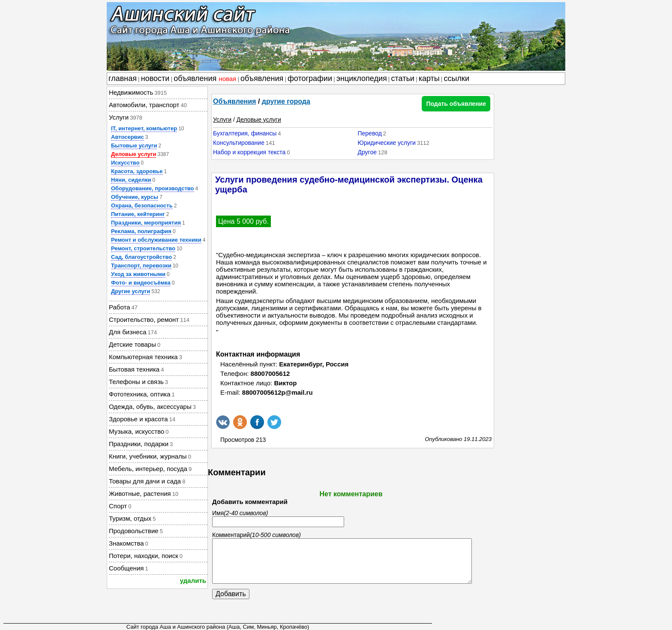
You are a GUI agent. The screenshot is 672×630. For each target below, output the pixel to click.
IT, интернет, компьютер (144, 128)
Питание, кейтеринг (138, 214)
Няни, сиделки (131, 180)
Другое (367, 152)
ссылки (457, 78)
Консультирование (239, 143)
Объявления (234, 101)
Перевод (369, 133)
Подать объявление (456, 104)
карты (429, 78)
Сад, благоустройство (141, 257)
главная (123, 78)
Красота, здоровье (137, 171)
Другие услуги (130, 291)
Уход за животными (138, 274)
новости (155, 78)
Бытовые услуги (134, 145)
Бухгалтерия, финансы (245, 133)
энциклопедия (362, 78)
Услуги (222, 120)
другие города (286, 101)
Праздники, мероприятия (146, 223)
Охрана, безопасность (142, 205)
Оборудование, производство (153, 188)
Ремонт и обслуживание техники (156, 240)
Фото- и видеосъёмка (141, 283)
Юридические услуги (386, 143)
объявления (205, 78)
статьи (403, 78)
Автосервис (127, 137)
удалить (193, 580)
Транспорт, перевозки (141, 265)
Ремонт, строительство (143, 248)
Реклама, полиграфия (141, 231)
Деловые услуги (133, 154)
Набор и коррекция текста (249, 152)
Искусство (125, 163)
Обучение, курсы (135, 197)
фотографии (310, 78)
